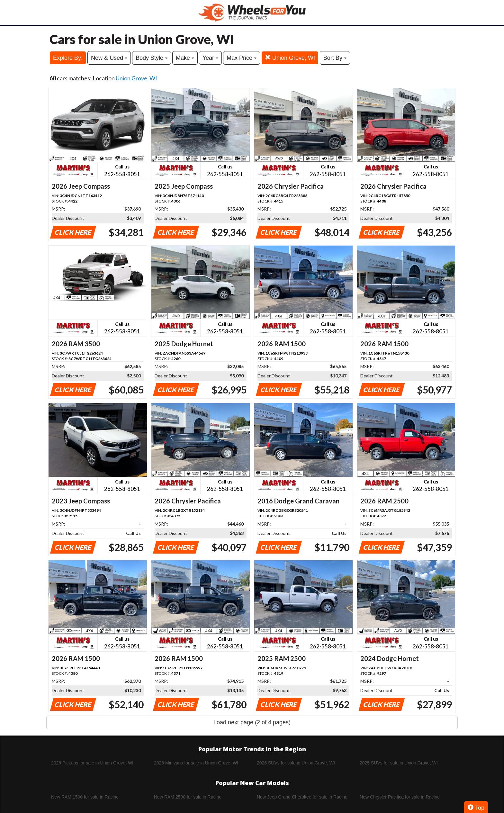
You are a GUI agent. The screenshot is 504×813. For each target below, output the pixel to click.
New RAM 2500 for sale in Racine (188, 797)
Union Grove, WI (290, 58)
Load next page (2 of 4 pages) (252, 722)
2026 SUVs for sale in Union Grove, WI (296, 763)
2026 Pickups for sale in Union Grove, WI (92, 763)
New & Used (109, 58)
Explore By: (68, 58)
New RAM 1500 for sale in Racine (85, 797)
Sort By (335, 58)
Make (185, 58)
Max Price (242, 58)
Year (210, 58)
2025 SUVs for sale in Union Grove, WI (399, 763)
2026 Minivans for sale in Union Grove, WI (196, 763)
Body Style (152, 58)
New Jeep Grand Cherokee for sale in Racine (302, 797)
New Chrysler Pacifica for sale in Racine (400, 797)
